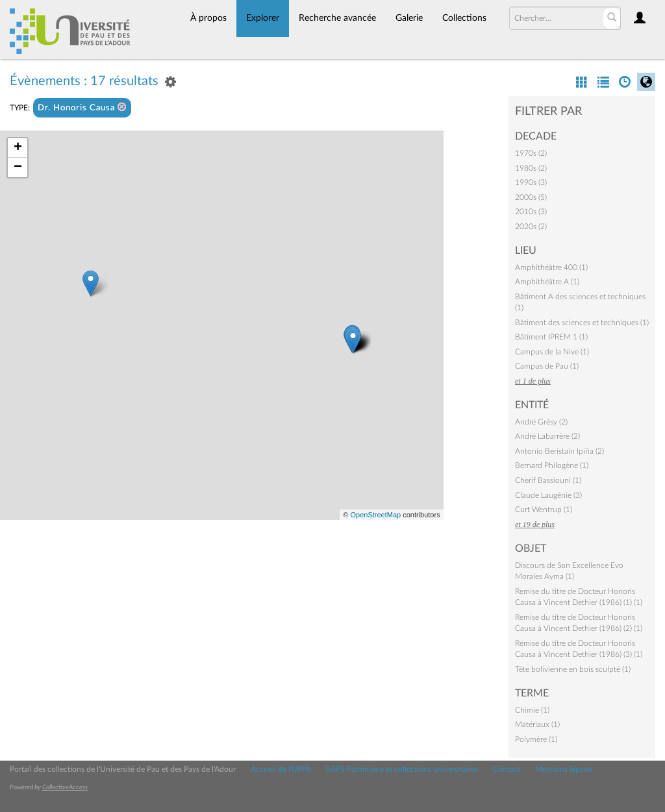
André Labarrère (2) (547, 436)
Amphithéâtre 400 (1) (551, 267)
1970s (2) (531, 153)
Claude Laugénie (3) (548, 495)
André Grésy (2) (541, 422)
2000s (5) (531, 197)
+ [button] (18, 148)
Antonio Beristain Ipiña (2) (559, 451)
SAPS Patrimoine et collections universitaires (402, 769)
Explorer (263, 18)
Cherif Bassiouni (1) (548, 480)
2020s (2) (531, 227)
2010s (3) (531, 212)
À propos (208, 18)
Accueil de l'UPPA (281, 769)
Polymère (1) (536, 739)
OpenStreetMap (375, 515)
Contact (507, 769)
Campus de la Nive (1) (552, 352)
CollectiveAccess (65, 787)
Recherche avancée (337, 18)
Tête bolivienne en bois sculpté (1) (573, 669)
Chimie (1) (532, 710)
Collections (464, 18)
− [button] (18, 167)
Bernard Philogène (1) (552, 465)
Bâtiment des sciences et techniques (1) (582, 323)
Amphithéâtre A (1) (547, 282)
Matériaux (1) (537, 724)
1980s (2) (531, 168)
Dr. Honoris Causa (82, 107)
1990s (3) (531, 182)
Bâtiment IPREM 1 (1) (551, 337)
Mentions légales (564, 769)
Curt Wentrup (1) (544, 510)
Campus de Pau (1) (547, 366)
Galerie (409, 18)
